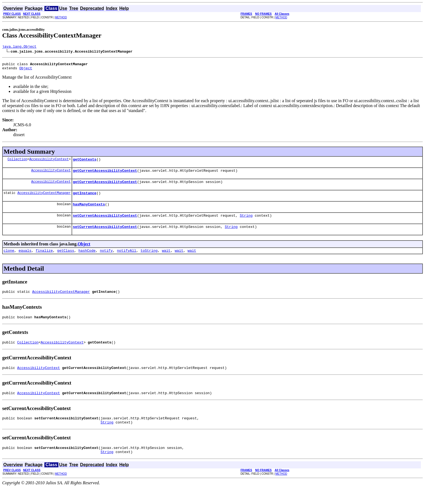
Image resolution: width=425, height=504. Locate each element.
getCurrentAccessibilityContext (105, 174)
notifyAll (127, 259)
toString (149, 259)
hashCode (87, 259)
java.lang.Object (19, 47)
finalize (44, 259)
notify (106, 259)
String (246, 223)
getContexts (85, 162)
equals (25, 259)
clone (9, 259)
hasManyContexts (89, 211)
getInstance (85, 199)
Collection (17, 162)
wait (166, 259)
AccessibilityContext (49, 162)
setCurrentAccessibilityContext (105, 223)
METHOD (61, 17)
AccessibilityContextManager (44, 198)
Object (26, 70)
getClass (66, 259)
